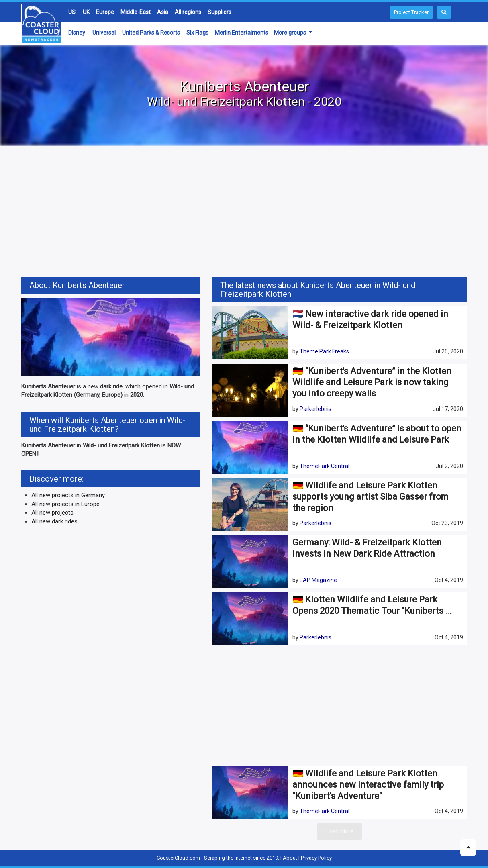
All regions (188, 12)
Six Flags (197, 33)
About (290, 858)
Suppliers (219, 12)
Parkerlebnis (315, 409)
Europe (105, 12)
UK (86, 12)
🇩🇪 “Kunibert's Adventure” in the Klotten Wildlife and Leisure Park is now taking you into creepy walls (372, 382)
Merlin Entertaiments (242, 33)
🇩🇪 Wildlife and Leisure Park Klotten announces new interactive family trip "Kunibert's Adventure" (368, 785)
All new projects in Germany (68, 495)
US (72, 12)
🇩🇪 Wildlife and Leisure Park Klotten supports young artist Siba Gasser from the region (371, 497)
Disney (77, 33)
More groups (291, 33)
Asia (163, 12)
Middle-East (136, 12)
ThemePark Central (325, 466)
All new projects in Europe (65, 504)
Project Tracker (411, 12)
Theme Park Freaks (324, 351)
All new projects (52, 513)
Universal (104, 33)
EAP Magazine (318, 580)
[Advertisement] (244, 212)
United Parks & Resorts (151, 33)
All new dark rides (54, 521)
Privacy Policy (316, 858)
